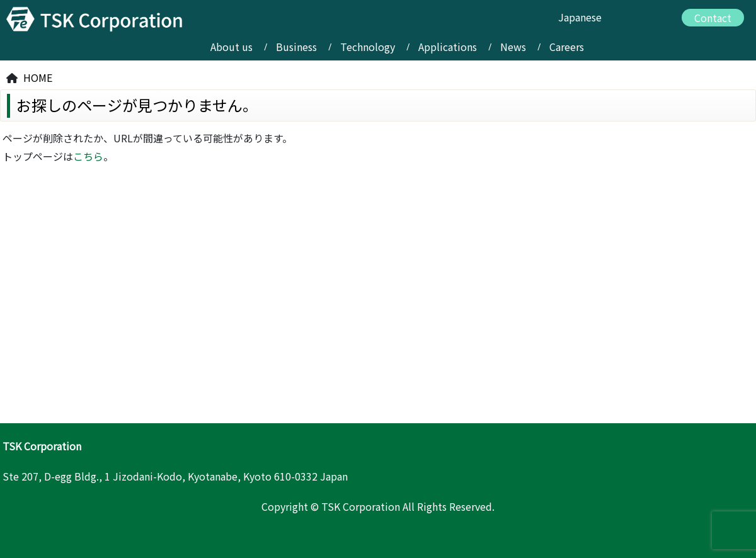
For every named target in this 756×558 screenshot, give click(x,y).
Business (296, 47)
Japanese (580, 17)
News (513, 47)
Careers (567, 47)
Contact (713, 18)
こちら (88, 156)
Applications (448, 47)
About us (232, 47)
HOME (38, 77)
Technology (368, 47)
